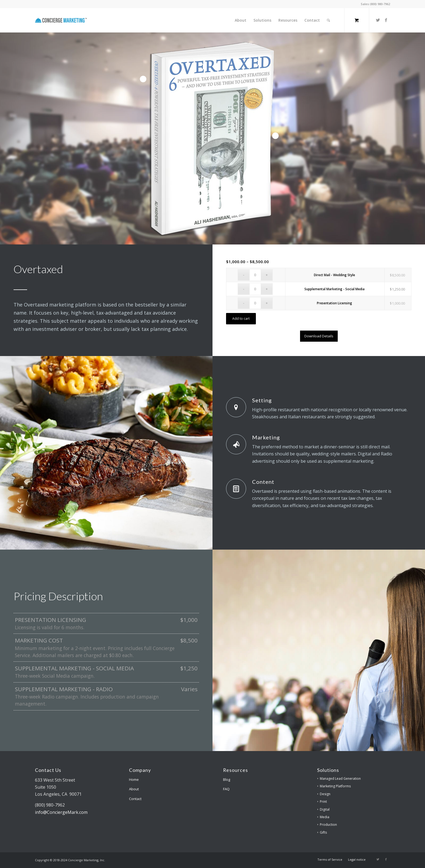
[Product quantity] (255, 275)
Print (323, 802)
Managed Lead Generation (340, 779)
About (134, 789)
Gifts (323, 832)
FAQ (226, 789)
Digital (325, 809)
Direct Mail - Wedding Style (334, 275)
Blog (227, 779)
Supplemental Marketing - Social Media (334, 289)
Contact (135, 799)
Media (325, 817)
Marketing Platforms (335, 786)
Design (325, 794)
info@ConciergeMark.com (61, 812)
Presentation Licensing (334, 303)
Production (328, 825)
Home (134, 779)
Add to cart (241, 319)
